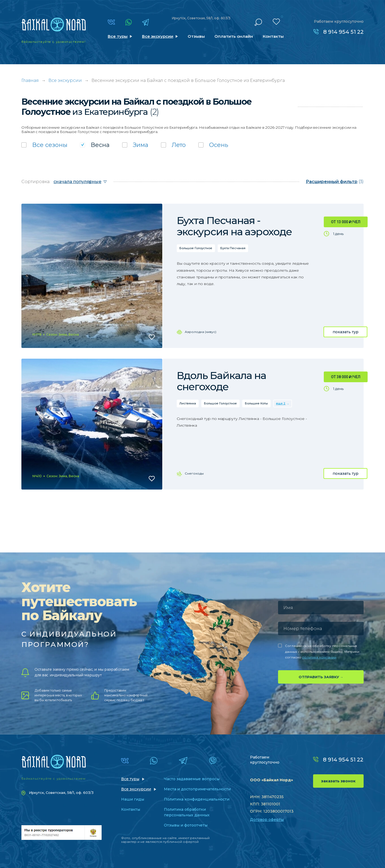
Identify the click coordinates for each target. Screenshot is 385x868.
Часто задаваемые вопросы (192, 779)
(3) (335, 182)
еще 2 (281, 403)
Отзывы (196, 36)
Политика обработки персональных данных (187, 812)
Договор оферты (267, 820)
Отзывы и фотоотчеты (186, 825)
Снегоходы (194, 473)
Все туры (118, 36)
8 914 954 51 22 (343, 32)
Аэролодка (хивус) (201, 332)
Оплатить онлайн (234, 36)
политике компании (319, 657)
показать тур (346, 332)
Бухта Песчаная (233, 248)
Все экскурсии (158, 36)
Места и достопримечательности (197, 789)
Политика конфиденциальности (197, 799)
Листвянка (188, 403)
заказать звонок (338, 781)
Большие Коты (256, 403)
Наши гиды (133, 799)
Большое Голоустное (196, 248)
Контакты (273, 36)
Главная (30, 80)
